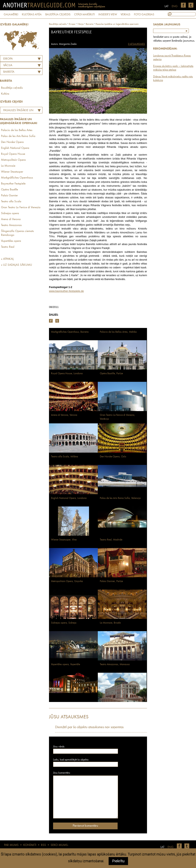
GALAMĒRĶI (11, 15)
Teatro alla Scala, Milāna (65, 457)
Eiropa (8, 59)
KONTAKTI (30, 845)
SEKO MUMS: (59, 845)
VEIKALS (125, 15)
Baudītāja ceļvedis (12, 88)
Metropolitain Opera (13, 160)
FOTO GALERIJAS (144, 15)
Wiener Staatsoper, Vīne (64, 540)
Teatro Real (8, 247)
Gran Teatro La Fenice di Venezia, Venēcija (117, 417)
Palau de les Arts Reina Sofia (18, 136)
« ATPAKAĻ (7, 259)
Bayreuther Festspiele (13, 184)
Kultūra (5, 94)
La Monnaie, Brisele (110, 623)
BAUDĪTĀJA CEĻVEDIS (58, 15)
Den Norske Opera (12, 142)
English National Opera (15, 148)
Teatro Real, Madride (111, 540)
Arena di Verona (11, 219)
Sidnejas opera (10, 213)
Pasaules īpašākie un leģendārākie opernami (17, 111)
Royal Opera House (13, 154)
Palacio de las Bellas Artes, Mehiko (118, 332)
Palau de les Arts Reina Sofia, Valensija (120, 498)
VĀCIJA (8, 65)
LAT (166, 6)
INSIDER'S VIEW (108, 15)
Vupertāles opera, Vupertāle (66, 664)
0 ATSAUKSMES (136, 44)
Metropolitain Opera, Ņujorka (67, 581)
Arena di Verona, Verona (64, 415)
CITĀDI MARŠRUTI (84, 15)
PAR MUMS (11, 845)
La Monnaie (8, 166)
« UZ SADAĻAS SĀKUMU (17, 265)
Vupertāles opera (11, 241)
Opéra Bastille (9, 190)
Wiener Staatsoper (12, 172)
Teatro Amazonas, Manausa (115, 664)
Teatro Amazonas (11, 225)
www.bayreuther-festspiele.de (66, 291)
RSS (43, 845)
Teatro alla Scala (11, 202)
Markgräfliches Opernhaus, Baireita (70, 332)
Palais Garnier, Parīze (111, 581)
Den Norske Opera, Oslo (113, 457)
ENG (175, 6)
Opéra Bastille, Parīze (111, 374)
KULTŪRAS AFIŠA (32, 15)
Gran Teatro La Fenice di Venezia (21, 207)
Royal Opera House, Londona (67, 374)
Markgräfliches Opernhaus (17, 178)
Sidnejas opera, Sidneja (64, 623)
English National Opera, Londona (69, 498)
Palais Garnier (9, 196)
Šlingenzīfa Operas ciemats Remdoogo (17, 233)
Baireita (9, 72)
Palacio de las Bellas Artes (17, 130)
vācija (80, 24)
